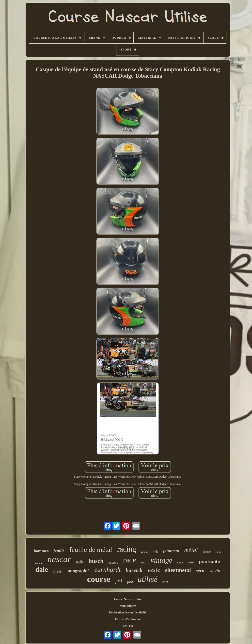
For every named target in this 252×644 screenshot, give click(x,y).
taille (80, 562)
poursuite (210, 562)
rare (165, 582)
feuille (59, 551)
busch (96, 561)
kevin (215, 571)
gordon (39, 563)
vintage (161, 560)
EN (125, 626)
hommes (41, 551)
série (201, 571)
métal (191, 550)
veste (154, 570)
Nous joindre (128, 606)
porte (144, 552)
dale (42, 569)
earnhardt (107, 570)
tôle (191, 562)
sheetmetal (178, 570)
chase (57, 571)
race (130, 560)
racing (127, 549)
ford (130, 582)
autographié (78, 571)
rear (219, 551)
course (99, 579)
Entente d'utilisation (128, 619)
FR (131, 626)
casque (113, 563)
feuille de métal (91, 549)
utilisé (148, 579)
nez (143, 562)
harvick (134, 570)
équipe (207, 552)
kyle (156, 551)
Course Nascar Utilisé (128, 599)
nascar (59, 559)
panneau (171, 551)
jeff (119, 581)
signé (180, 562)
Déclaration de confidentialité (128, 612)
